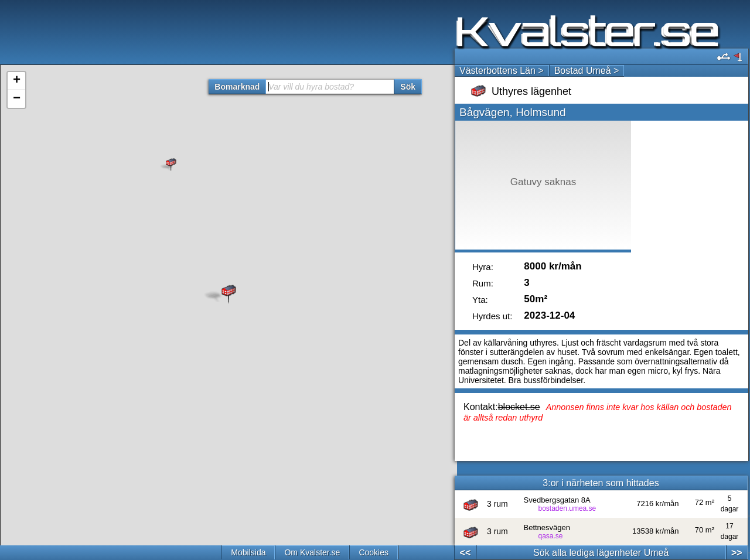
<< (466, 553)
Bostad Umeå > (587, 71)
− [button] (17, 99)
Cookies (374, 552)
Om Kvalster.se (312, 552)
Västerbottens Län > (502, 71)
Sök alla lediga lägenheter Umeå (601, 553)
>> (737, 553)
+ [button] (17, 81)
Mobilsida (248, 552)
